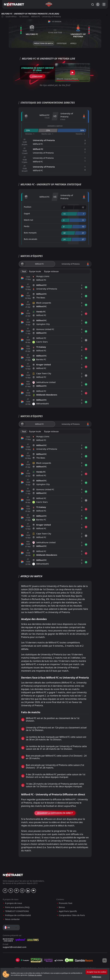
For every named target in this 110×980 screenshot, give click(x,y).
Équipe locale (35, 271)
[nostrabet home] (13, 875)
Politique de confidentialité (18, 915)
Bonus (62, 907)
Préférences (97, 977)
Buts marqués (30, 233)
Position (28, 207)
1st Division (24, 17)
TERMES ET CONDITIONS (17, 911)
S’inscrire (37, 76)
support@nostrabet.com (15, 947)
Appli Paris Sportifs (68, 911)
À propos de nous (14, 903)
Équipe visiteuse (51, 271)
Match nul (29, 220)
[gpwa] (37, 960)
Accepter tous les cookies (97, 972)
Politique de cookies (35, 975)
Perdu (27, 226)
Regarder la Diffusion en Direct (55, 813)
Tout (24, 271)
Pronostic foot (66, 903)
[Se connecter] (98, 4)
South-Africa (11, 17)
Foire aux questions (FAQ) (17, 907)
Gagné (27, 214)
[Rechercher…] (92, 4)
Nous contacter (12, 919)
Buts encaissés (31, 239)
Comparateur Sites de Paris (72, 915)
